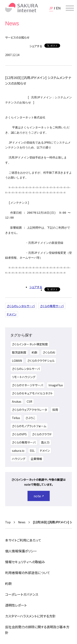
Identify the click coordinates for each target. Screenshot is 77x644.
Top (8, 522)
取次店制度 (19, 352)
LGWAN (17, 361)
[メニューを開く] (70, 8)
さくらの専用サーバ (52, 306)
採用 (55, 410)
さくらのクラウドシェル (41, 361)
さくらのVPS (19, 434)
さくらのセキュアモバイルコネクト (32, 393)
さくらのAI (49, 352)
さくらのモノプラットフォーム (29, 426)
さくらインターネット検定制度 (30, 344)
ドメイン (12, 314)
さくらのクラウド (42, 434)
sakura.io (18, 451)
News (22, 522)
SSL (32, 451)
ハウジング (19, 459)
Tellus (16, 418)
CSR (29, 401)
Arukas (17, 401)
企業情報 (36, 459)
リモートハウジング (24, 377)
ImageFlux (56, 385)
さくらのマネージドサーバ (28, 385)
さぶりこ (30, 418)
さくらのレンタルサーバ (21, 306)
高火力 (45, 442)
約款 (34, 352)
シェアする (36, 46)
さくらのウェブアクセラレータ (29, 410)
